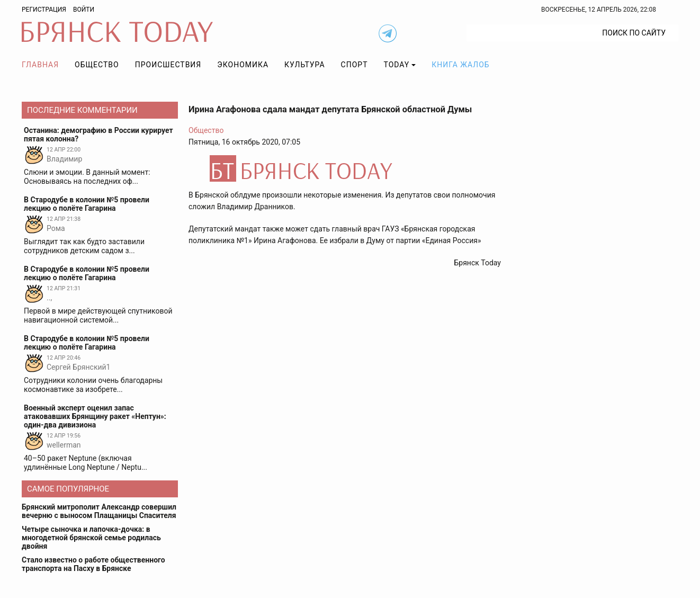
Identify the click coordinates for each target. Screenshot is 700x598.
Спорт (355, 65)
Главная (40, 65)
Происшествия (168, 65)
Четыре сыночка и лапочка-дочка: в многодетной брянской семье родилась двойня (91, 538)
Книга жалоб (460, 65)
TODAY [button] (397, 65)
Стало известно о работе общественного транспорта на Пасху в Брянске (93, 564)
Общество (97, 65)
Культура (304, 65)
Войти (84, 10)
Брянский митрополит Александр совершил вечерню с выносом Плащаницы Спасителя (99, 511)
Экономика (243, 65)
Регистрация (44, 10)
